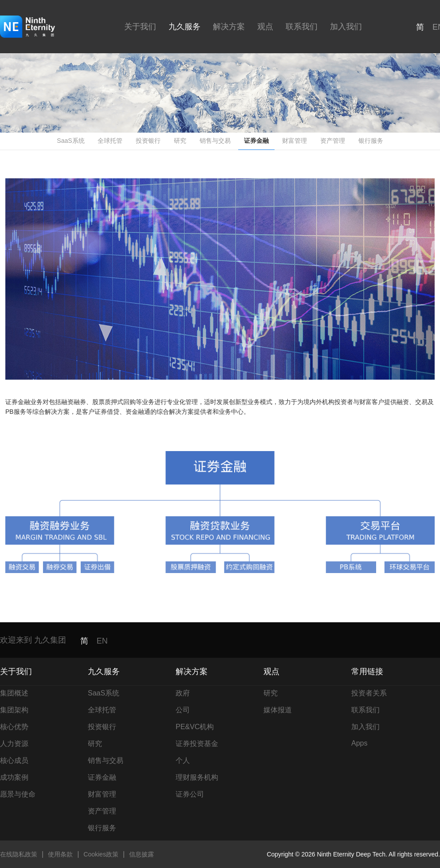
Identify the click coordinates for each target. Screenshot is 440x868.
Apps (359, 743)
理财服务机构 (197, 777)
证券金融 (256, 141)
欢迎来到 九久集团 (33, 640)
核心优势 (14, 727)
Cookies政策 (101, 854)
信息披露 (141, 854)
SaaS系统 (71, 141)
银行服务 (371, 141)
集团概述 (14, 693)
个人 (183, 760)
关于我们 (140, 27)
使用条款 (60, 854)
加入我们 (346, 27)
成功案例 (14, 777)
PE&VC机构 (195, 727)
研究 (180, 141)
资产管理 (333, 141)
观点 (265, 27)
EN (102, 641)
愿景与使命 (18, 794)
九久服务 (185, 27)
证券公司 (190, 794)
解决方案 (229, 27)
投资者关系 (369, 693)
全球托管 (110, 141)
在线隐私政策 (19, 854)
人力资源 (14, 744)
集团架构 (14, 710)
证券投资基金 (197, 744)
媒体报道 (278, 710)
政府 (183, 693)
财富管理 (295, 141)
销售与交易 (215, 141)
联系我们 (302, 27)
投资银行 (148, 141)
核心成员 (14, 760)
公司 (183, 710)
